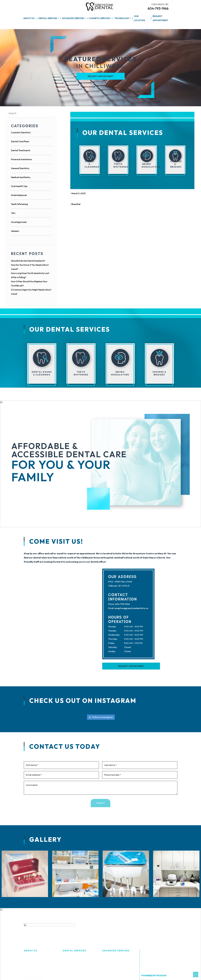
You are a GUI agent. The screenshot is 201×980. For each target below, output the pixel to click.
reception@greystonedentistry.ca (131, 608)
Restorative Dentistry (73, 972)
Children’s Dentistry (72, 964)
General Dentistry (20, 168)
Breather (76, 204)
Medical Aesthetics (21, 177)
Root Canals (69, 968)
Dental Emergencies (73, 975)
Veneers (15, 231)
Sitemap (28, 968)
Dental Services (48, 18)
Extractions (108, 968)
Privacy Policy (30, 975)
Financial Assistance (21, 159)
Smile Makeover (19, 195)
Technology (122, 18)
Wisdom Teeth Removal (113, 961)
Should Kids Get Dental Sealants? (28, 261)
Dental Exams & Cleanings (75, 961)
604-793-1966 (158, 8)
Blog (26, 964)
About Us (29, 18)
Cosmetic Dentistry (21, 132)
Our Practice (30, 961)
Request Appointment (160, 18)
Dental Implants (110, 964)
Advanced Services (73, 18)
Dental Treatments (21, 150)
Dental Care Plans (20, 141)
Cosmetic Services (99, 18)
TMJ (13, 213)
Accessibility (30, 972)
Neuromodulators (110, 975)
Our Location (139, 18)
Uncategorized (19, 222)
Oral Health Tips (19, 186)
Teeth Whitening (19, 204)
